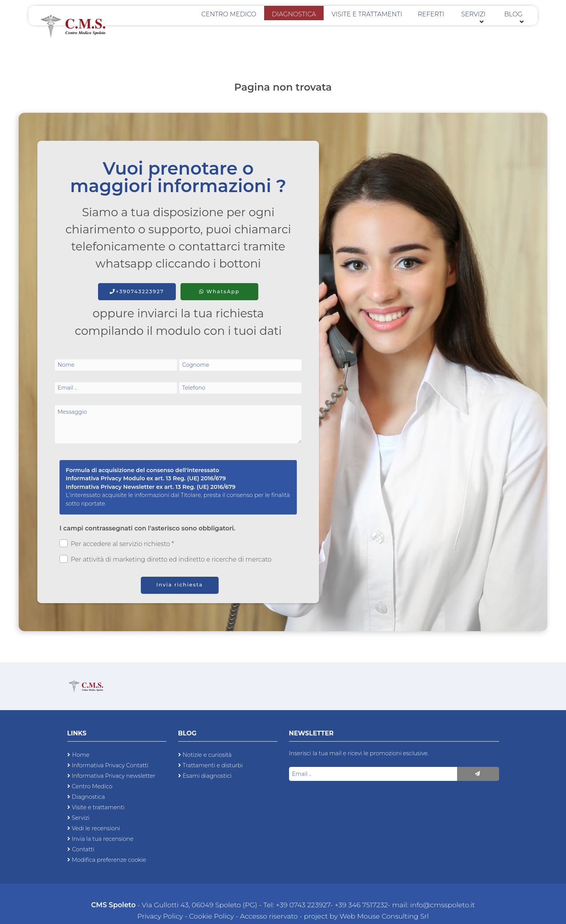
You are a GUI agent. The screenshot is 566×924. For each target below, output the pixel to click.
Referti (446, 27)
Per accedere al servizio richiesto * (117, 543)
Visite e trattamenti (391, 27)
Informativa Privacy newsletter (114, 776)
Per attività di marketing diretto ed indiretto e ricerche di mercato (166, 559)
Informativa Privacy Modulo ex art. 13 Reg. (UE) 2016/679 (146, 478)
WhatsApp (219, 291)
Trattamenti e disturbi (213, 765)
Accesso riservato (269, 916)
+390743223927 (137, 291)
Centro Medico (271, 27)
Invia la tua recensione (103, 839)
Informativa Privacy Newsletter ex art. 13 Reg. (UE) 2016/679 (151, 487)
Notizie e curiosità (207, 755)
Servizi (482, 27)
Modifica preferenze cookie (109, 860)
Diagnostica (327, 27)
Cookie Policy (211, 916)
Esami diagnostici (207, 776)
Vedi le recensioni (96, 828)
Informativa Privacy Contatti (110, 765)
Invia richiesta (180, 585)
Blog (516, 27)
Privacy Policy (161, 916)
